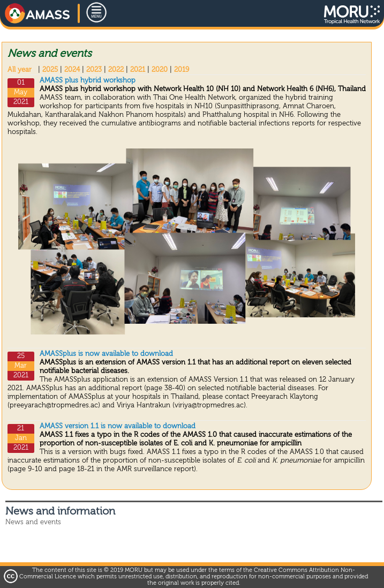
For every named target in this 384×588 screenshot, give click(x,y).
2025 (50, 70)
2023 (94, 70)
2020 (160, 70)
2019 (182, 70)
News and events (33, 522)
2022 (116, 70)
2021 (138, 70)
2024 (72, 70)
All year (20, 70)
